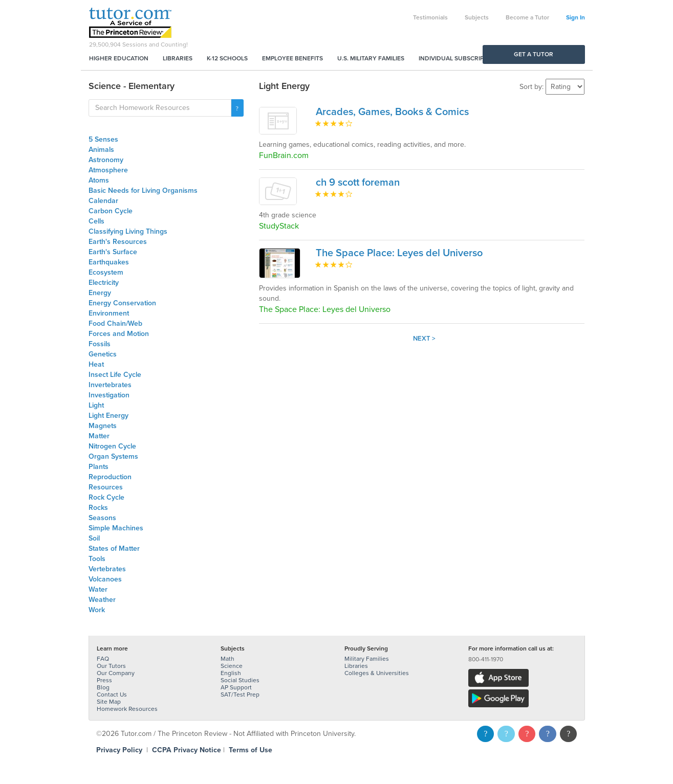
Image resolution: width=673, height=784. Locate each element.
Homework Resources (127, 709)
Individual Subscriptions (460, 58)
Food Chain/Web (115, 323)
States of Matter (114, 548)
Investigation (109, 395)
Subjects (477, 17)
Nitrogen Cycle (112, 446)
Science (232, 666)
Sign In (576, 17)
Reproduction (110, 477)
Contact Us (112, 695)
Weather (102, 600)
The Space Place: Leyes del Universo (399, 253)
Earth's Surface (113, 252)
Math (227, 659)
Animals (101, 150)
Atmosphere (108, 170)
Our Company (116, 673)
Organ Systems (113, 456)
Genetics (103, 354)
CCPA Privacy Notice (187, 750)
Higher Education (119, 58)
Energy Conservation (122, 303)
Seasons (102, 518)
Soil (94, 538)
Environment (109, 313)
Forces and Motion (119, 334)
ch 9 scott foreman (358, 183)
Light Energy (108, 416)
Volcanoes (105, 579)
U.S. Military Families (371, 58)
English (231, 673)
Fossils (100, 344)
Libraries (178, 58)
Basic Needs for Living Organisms (143, 191)
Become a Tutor (527, 17)
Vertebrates (107, 569)
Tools (97, 559)
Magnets (103, 426)
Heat (96, 364)
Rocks (98, 508)
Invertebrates (110, 385)
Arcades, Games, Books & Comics (392, 112)
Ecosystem (106, 272)
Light (96, 405)
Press (104, 680)
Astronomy (106, 160)
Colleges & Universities (377, 673)
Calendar (103, 201)
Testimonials (430, 17)
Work (97, 610)
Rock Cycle (106, 497)
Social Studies (240, 680)
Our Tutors (111, 666)
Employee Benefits (292, 58)
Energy (100, 293)
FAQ (103, 659)
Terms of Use (251, 750)
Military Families (367, 659)
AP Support (236, 687)
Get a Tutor (534, 54)
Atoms (99, 180)
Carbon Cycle (111, 211)
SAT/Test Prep (240, 695)
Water (98, 589)
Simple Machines (116, 528)
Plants (99, 467)
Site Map (109, 702)
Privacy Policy (119, 750)
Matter (99, 436)
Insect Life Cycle (115, 375)
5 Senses (103, 139)
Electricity (104, 283)
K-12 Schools (227, 58)
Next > (424, 339)
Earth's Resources (118, 242)
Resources (106, 487)
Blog (103, 687)
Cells (96, 221)
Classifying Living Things (128, 231)
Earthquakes (109, 262)
